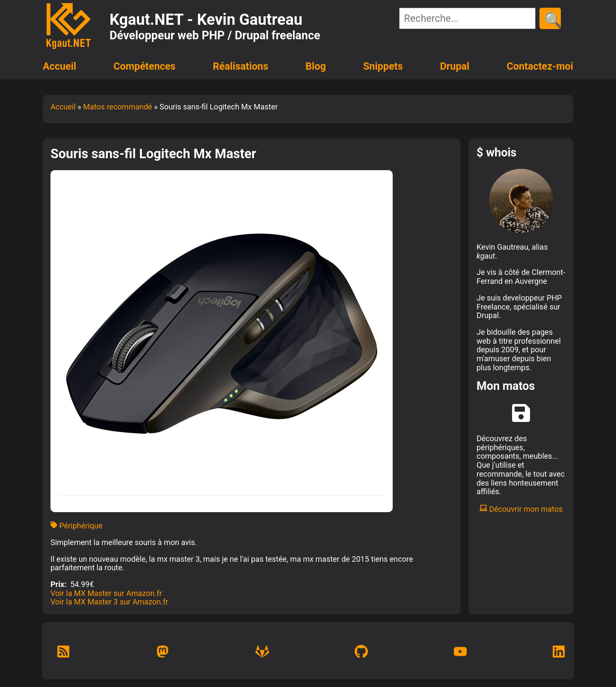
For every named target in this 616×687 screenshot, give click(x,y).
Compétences (144, 66)
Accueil (59, 66)
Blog (316, 66)
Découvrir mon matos (521, 509)
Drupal (455, 66)
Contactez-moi (540, 66)
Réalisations (240, 66)
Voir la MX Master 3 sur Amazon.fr (109, 602)
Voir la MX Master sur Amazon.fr (106, 593)
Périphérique (76, 526)
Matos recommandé (117, 107)
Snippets (383, 66)
